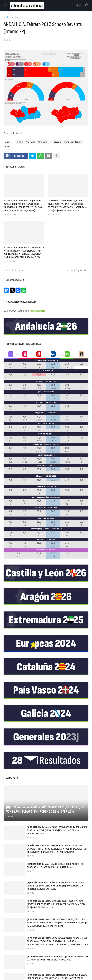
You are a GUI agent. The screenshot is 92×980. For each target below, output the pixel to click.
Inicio (6, 17)
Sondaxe (40, 539)
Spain (7, 146)
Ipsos (40, 392)
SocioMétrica (40, 360)
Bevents (58, 142)
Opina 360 (40, 487)
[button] (5, 5)
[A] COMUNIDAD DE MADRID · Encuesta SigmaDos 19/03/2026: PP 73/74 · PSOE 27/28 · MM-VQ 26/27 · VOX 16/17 (58, 958)
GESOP (40, 455)
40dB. (40, 423)
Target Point (40, 413)
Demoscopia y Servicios (40, 529)
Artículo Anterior (15, 270)
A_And (16, 17)
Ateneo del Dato (40, 444)
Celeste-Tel (40, 508)
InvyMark (40, 465)
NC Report (40, 381)
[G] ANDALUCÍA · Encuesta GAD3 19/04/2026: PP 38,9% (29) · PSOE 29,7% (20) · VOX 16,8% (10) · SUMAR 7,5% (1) (56, 866)
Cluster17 (40, 476)
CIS (40, 371)
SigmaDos (40, 402)
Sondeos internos (73, 142)
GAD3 (40, 518)
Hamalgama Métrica (40, 497)
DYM (40, 434)
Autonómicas (44, 142)
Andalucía (30, 142)
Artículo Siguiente (77, 270)
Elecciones (40, 550)
